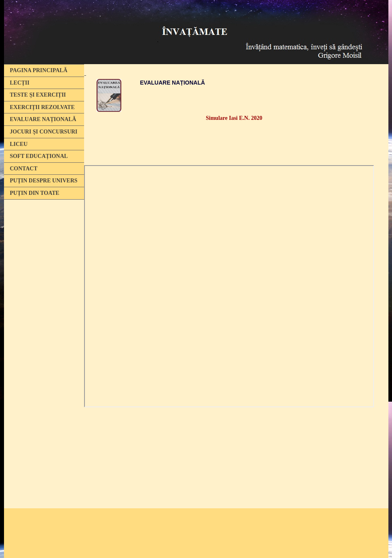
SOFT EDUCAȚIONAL (39, 156)
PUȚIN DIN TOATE (35, 193)
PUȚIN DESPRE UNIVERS (44, 181)
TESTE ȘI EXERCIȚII (38, 95)
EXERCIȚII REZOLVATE (42, 107)
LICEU (19, 144)
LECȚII (20, 83)
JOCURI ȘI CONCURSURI (44, 132)
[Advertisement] (42, 326)
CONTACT (24, 169)
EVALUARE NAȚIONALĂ (43, 119)
